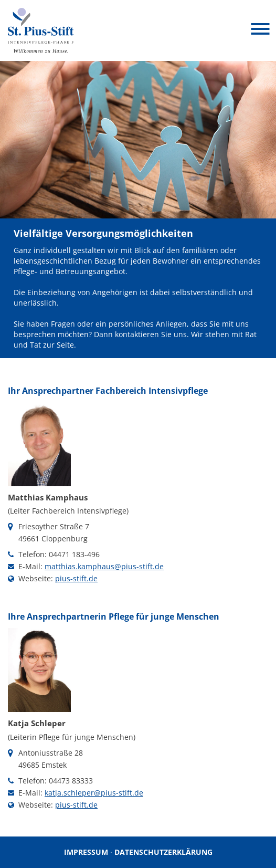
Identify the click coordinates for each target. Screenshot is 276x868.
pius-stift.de (76, 578)
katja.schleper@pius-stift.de (94, 793)
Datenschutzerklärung (163, 852)
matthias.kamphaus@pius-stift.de (104, 566)
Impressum (86, 852)
